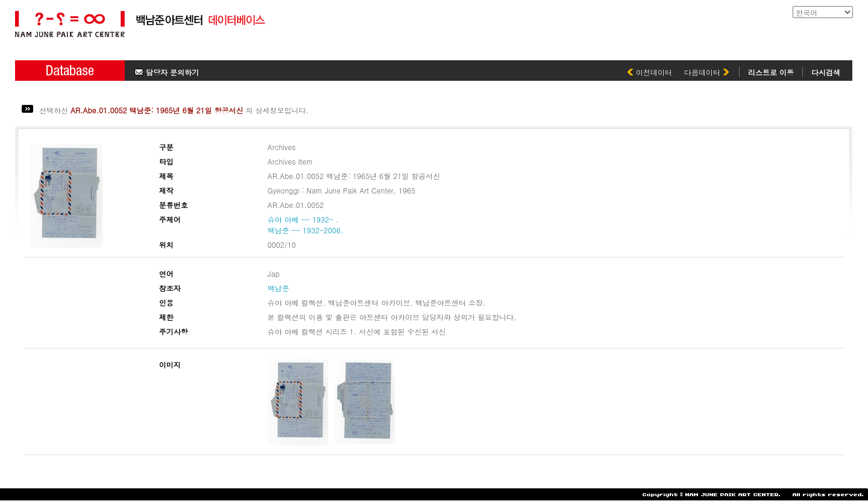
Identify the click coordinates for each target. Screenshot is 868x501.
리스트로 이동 (771, 72)
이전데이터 (649, 72)
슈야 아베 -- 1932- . (303, 219)
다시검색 (826, 72)
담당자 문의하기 (167, 72)
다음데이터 (707, 72)
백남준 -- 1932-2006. (306, 230)
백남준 (278, 288)
